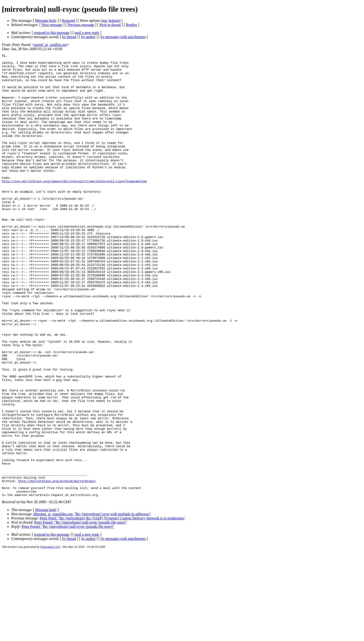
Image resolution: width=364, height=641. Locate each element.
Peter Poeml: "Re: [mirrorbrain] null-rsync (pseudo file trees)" (80, 611)
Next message (52, 25)
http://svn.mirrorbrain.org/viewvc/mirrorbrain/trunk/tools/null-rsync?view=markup (74, 207)
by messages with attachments (123, 37)
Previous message (81, 25)
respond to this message (52, 33)
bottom (114, 21)
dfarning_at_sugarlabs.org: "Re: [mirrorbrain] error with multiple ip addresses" (92, 603)
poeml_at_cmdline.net (51, 45)
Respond (68, 21)
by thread (69, 37)
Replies (131, 25)
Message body (46, 21)
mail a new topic (87, 33)
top (104, 21)
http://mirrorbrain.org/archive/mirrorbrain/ (57, 567)
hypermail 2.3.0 (50, 635)
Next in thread (110, 25)
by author (88, 37)
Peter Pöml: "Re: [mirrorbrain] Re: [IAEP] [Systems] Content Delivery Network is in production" (112, 607)
